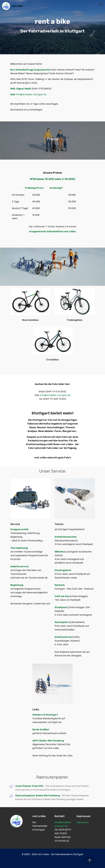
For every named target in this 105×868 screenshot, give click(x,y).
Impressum (82, 819)
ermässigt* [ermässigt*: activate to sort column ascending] (78, 188)
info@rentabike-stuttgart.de (31, 94)
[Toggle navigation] (101, 4)
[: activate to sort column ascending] (25, 188)
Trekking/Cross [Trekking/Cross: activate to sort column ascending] (50, 188)
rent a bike (17, 6)
